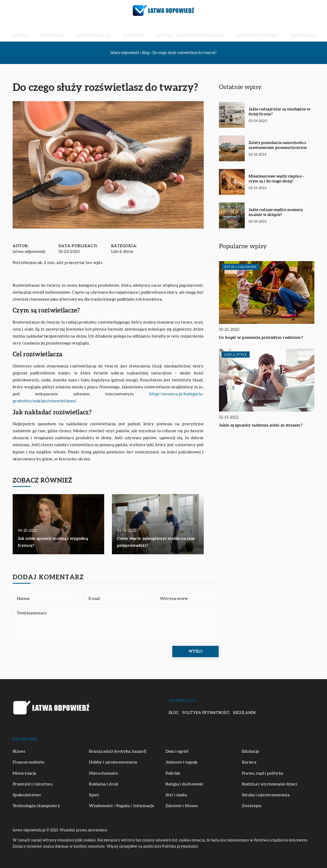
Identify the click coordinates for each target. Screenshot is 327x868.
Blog (174, 713)
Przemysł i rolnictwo (32, 784)
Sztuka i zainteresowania (181, 31)
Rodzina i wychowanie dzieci (270, 784)
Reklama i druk (104, 784)
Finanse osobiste (28, 762)
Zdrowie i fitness (232, 31)
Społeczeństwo (27, 795)
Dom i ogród (177, 751)
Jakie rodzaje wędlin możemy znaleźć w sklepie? (276, 212)
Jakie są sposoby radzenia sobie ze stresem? (261, 425)
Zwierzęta (266, 31)
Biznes (59, 31)
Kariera (249, 762)
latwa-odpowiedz (29, 252)
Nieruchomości (103, 773)
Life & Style (122, 252)
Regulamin (244, 713)
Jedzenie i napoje (182, 762)
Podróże (139, 31)
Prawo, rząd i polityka (263, 773)
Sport (94, 795)
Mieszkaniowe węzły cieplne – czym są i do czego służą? (276, 179)
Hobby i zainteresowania (113, 762)
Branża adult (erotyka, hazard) (118, 751)
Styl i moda (176, 795)
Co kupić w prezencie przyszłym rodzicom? (261, 337)
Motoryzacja (110, 31)
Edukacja (80, 31)
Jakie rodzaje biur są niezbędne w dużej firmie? (279, 112)
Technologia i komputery (36, 806)
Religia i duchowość (185, 784)
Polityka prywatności (206, 713)
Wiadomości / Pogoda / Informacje (121, 806)
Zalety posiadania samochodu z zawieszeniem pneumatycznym (278, 145)
